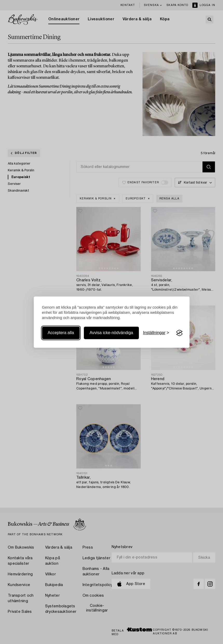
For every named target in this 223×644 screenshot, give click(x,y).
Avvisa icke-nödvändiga (111, 333)
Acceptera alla (61, 333)
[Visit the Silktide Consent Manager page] (179, 333)
